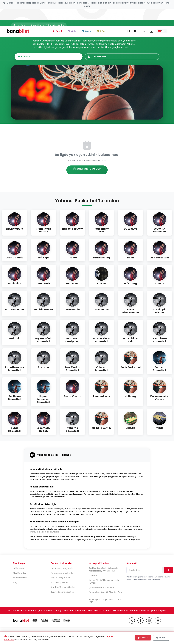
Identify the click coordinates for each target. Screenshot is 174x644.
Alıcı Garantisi (19, 574)
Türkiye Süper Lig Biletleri (62, 593)
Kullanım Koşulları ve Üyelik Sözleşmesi (148, 611)
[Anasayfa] (14, 25)
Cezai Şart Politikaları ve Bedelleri (69, 611)
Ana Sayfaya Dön (87, 170)
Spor (23, 25)
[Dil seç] (162, 14)
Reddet (161, 638)
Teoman (93, 577)
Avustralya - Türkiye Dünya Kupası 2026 (105, 602)
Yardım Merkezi (20, 579)
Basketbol (36, 25)
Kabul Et (144, 638)
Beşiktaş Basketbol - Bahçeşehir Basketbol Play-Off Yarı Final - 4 (104, 570)
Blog (15, 583)
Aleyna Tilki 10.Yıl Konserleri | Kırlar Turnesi (104, 582)
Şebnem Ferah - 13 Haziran (101, 589)
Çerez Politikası (45, 611)
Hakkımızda (18, 569)
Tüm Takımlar (99, 57)
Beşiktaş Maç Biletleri (61, 579)
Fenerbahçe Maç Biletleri (62, 574)
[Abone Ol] (168, 571)
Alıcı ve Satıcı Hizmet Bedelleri (22, 611)
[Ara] (129, 14)
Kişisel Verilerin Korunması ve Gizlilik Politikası (108, 611)
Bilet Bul (72, 57)
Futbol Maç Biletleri (60, 583)
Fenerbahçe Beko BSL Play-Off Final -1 (105, 594)
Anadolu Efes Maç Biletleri (63, 588)
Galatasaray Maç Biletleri (63, 569)
